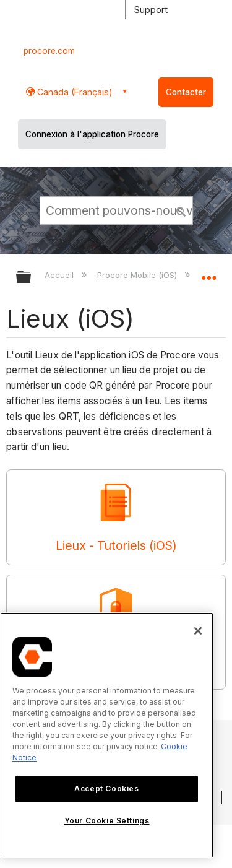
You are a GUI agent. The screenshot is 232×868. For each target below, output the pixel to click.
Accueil (60, 275)
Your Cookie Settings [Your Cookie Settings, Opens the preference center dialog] (107, 821)
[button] (181, 210)
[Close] (198, 631)
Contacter (186, 92)
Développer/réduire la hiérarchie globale (32, 278)
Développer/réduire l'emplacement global (208, 273)
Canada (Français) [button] (74, 92)
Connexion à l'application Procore (92, 134)
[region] (107, 735)
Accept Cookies (106, 788)
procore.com (49, 51)
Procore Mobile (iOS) (138, 275)
